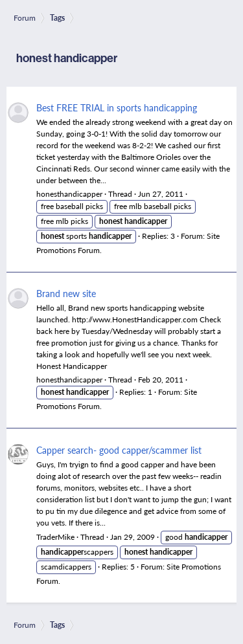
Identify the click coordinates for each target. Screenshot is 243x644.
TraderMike (55, 537)
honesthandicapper (69, 194)
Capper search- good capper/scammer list (119, 450)
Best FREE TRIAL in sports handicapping (117, 107)
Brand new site (66, 293)
